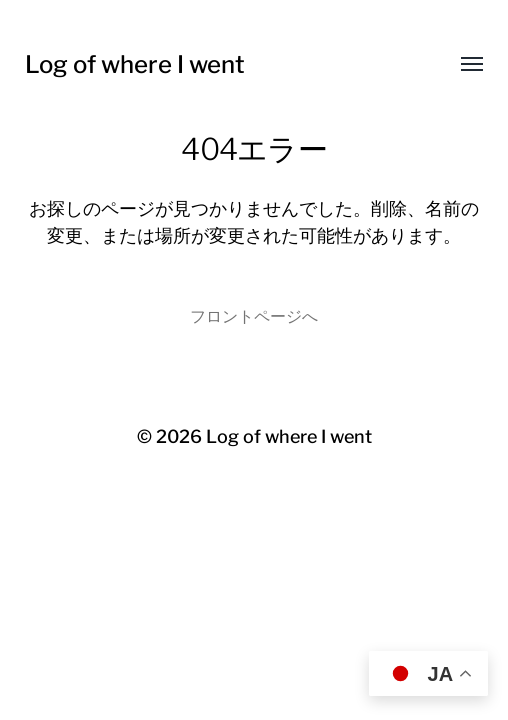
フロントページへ (254, 316)
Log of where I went (135, 64)
